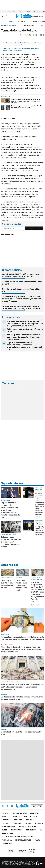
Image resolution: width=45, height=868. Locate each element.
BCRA (29, 12)
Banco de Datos (30, 817)
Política (17, 817)
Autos (4, 830)
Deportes (39, 823)
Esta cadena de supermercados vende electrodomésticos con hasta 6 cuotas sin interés (11, 542)
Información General (28, 827)
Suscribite (34, 228)
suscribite (35, 16)
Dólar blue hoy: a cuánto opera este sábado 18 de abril (22, 283)
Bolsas (16, 387)
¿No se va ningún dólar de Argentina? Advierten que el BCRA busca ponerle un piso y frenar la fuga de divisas (25, 324)
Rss (41, 830)
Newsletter (41, 21)
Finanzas (34, 21)
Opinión (29, 820)
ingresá (41, 16)
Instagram (12, 806)
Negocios (18, 820)
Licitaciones (7, 843)
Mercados (6, 820)
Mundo (28, 823)
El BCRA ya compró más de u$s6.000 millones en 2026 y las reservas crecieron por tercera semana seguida (22, 687)
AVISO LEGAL (7, 840)
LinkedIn (17, 806)
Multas (38, 840)
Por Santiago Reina (39, 517)
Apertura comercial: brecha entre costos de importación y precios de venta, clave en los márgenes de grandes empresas (40, 504)
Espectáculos (17, 830)
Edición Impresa (8, 827)
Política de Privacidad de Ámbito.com (17, 837)
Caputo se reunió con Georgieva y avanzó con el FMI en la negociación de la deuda (40, 529)
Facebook (7, 806)
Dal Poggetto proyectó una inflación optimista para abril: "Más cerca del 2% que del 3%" (22, 49)
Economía (22, 21)
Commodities (28, 387)
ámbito (3, 26)
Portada (5, 813)
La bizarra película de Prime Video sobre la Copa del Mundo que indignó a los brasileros (21, 307)
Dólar (11, 21)
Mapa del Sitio (8, 833)
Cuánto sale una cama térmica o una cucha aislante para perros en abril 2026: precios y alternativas (26, 101)
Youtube (22, 806)
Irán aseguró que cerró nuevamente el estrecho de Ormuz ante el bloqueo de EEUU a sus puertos (24, 337)
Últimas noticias (20, 813)
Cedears (40, 387)
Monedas (5, 387)
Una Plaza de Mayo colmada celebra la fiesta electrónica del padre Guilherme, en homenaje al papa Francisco (22, 299)
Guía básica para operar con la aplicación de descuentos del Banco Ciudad (26, 107)
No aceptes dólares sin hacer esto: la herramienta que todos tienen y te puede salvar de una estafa (22, 638)
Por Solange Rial (36, 605)
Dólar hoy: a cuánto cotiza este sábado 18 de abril (21, 290)
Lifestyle (6, 823)
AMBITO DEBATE (33, 851)
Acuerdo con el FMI (39, 12)
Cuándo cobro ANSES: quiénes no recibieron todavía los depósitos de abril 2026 (22, 275)
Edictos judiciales (23, 840)
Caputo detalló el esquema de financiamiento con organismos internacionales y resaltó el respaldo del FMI (24, 346)
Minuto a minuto (7, 644)
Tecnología (31, 830)
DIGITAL (12, 851)
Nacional (17, 823)
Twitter (3, 806)
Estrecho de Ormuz (18, 12)
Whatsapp (27, 806)
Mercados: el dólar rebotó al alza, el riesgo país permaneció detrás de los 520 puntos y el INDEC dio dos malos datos (22, 649)
